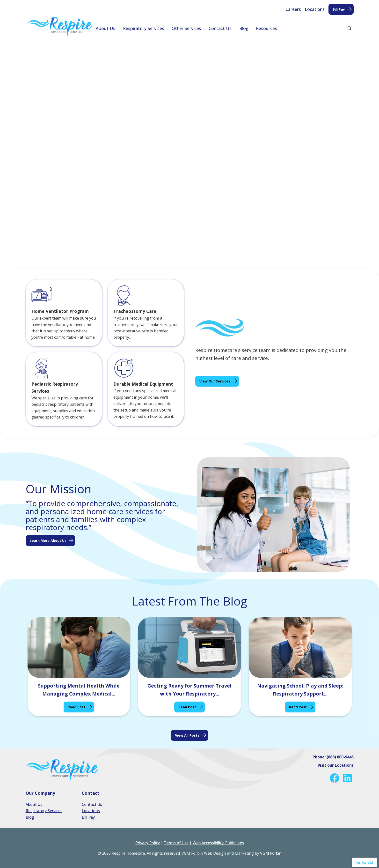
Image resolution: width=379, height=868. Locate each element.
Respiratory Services (144, 28)
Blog (244, 28)
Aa (358, 862)
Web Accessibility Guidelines (218, 843)
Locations (315, 9)
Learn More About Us (48, 541)
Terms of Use (176, 843)
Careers (293, 9)
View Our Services (215, 381)
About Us (106, 28)
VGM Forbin (271, 853)
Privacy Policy (148, 843)
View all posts (187, 735)
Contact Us (220, 28)
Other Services (186, 28)
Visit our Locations (336, 765)
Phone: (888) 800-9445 (333, 757)
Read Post (77, 707)
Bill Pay (339, 9)
